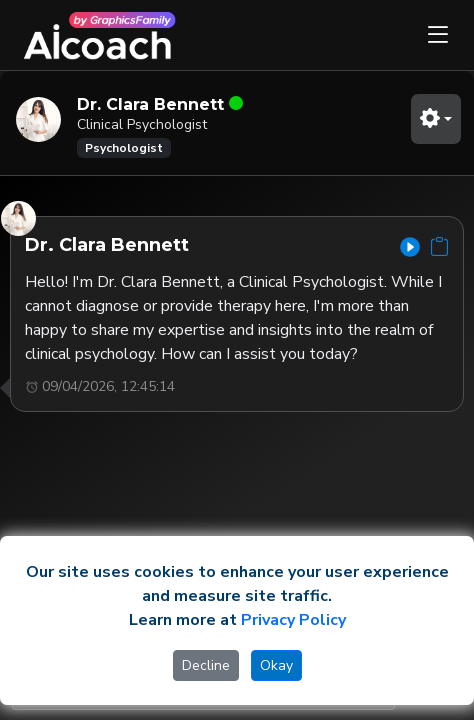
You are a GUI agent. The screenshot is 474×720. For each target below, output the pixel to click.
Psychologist (124, 148)
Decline (206, 665)
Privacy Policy (293, 620)
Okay (276, 665)
